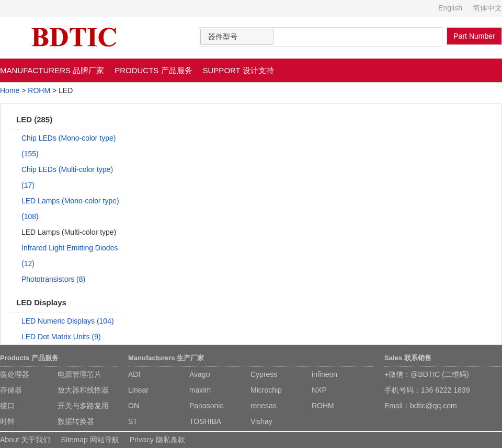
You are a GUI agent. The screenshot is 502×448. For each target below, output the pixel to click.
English (450, 8)
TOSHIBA (205, 421)
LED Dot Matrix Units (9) (61, 337)
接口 (7, 406)
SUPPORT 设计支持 (238, 70)
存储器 (11, 390)
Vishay (261, 421)
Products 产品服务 (29, 358)
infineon (324, 374)
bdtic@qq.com (433, 406)
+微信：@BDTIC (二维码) (427, 374)
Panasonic (206, 406)
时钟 (7, 421)
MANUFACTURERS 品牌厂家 (52, 70)
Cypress (264, 374)
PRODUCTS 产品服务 (153, 70)
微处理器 (15, 374)
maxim (200, 390)
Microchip (266, 390)
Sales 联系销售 (408, 358)
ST (133, 421)
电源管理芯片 (79, 374)
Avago (199, 374)
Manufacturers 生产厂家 (166, 358)
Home (10, 90)
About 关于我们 (25, 440)
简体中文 (487, 8)
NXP (319, 390)
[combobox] (237, 37)
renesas (264, 406)
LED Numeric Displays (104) (68, 321)
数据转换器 (76, 421)
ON (134, 406)
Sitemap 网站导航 (90, 440)
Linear (138, 390)
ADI (134, 374)
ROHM (39, 90)
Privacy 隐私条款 (157, 440)
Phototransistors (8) (53, 279)
